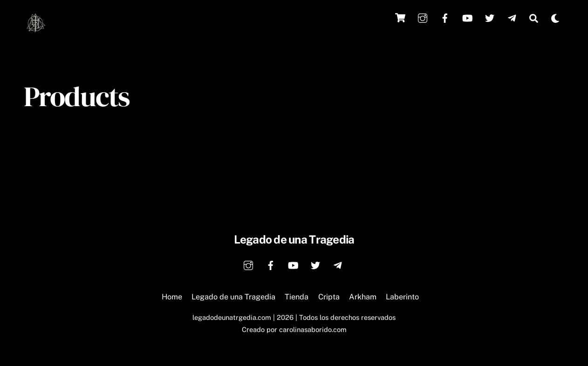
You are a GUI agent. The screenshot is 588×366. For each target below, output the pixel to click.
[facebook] (445, 17)
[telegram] (512, 17)
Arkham (363, 297)
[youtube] (467, 17)
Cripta (329, 297)
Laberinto (402, 297)
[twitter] (490, 17)
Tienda (297, 297)
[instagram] (423, 17)
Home (172, 297)
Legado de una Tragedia (233, 297)
